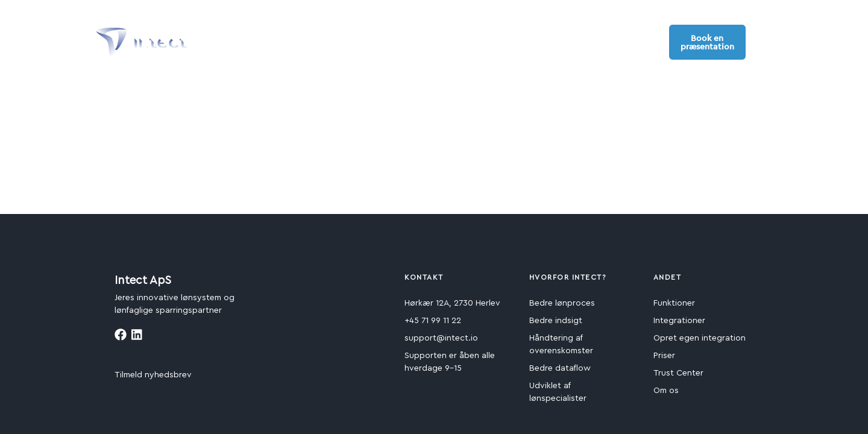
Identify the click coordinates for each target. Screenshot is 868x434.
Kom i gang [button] (416, 35)
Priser (664, 356)
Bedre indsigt (556, 321)
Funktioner (674, 303)
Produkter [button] (234, 35)
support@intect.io (441, 338)
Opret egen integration (700, 338)
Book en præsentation (707, 42)
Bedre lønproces (562, 303)
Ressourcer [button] (486, 35)
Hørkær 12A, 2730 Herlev (452, 303)
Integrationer (679, 321)
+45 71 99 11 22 (433, 321)
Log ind (642, 42)
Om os (666, 391)
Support (599, 35)
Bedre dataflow (560, 368)
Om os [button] (547, 35)
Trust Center (678, 373)
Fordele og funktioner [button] (324, 35)
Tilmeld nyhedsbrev (153, 375)
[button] (765, 42)
